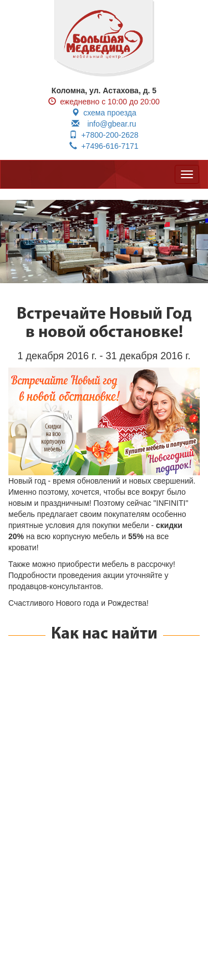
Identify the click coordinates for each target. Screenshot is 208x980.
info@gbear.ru (104, 124)
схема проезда (104, 113)
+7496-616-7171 (104, 146)
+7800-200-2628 (104, 135)
